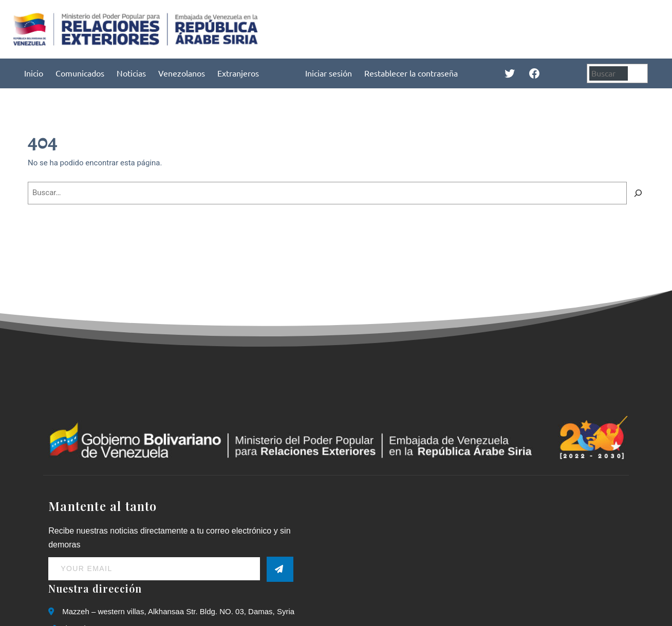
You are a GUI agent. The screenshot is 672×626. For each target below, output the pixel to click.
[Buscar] (639, 73)
